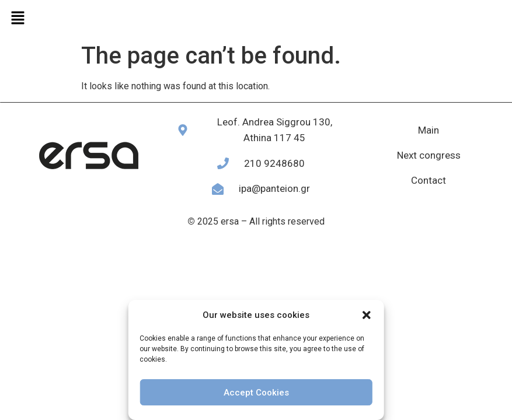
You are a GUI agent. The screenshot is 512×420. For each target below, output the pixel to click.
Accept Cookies (256, 393)
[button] (367, 315)
